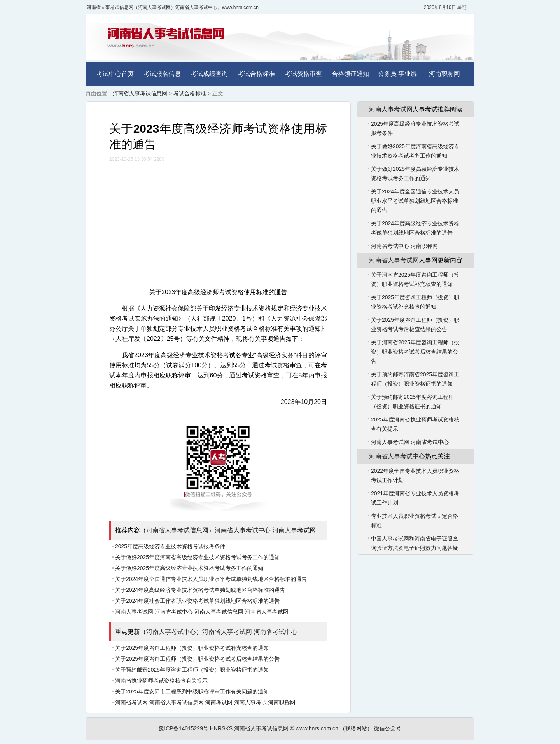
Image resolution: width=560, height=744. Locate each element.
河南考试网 (219, 702)
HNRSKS (221, 728)
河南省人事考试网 (267, 612)
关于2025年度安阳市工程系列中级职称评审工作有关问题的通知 (192, 691)
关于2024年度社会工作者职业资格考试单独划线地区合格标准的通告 (197, 601)
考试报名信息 (162, 74)
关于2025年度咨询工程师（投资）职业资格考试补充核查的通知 (192, 648)
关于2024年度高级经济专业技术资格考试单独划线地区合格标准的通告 (200, 590)
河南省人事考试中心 (243, 530)
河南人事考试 (250, 702)
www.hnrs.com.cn (317, 728)
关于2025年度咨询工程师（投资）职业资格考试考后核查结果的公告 (197, 659)
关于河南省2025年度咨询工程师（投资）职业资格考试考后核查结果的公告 (415, 352)
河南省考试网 (131, 702)
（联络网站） (356, 728)
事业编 (408, 74)
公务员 (387, 74)
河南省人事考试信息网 (140, 93)
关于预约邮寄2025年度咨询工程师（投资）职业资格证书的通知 (192, 670)
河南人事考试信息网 (219, 612)
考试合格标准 (256, 74)
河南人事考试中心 (171, 632)
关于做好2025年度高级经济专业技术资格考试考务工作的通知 (189, 568)
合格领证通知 (350, 74)
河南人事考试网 (294, 530)
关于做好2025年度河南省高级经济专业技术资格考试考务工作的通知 (197, 557)
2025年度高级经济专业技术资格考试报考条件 (170, 546)
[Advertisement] (218, 223)
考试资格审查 (303, 74)
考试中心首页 (115, 74)
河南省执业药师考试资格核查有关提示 (161, 681)
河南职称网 (444, 74)
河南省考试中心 (174, 612)
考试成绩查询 (209, 74)
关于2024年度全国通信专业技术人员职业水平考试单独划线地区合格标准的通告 (211, 579)
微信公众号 (388, 728)
